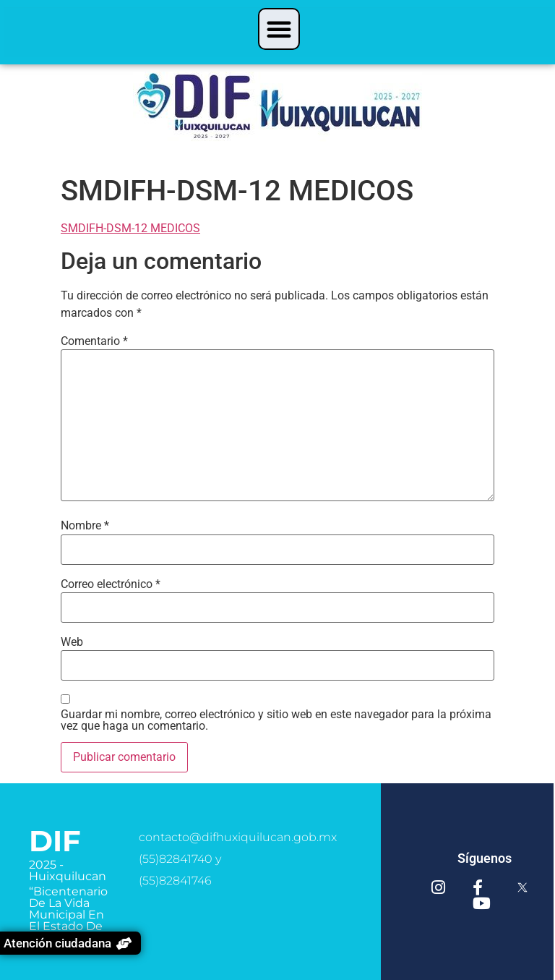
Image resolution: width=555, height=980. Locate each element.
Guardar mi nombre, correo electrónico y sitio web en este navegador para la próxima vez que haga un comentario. (276, 720)
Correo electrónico (111, 584)
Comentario (94, 341)
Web (72, 642)
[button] (279, 29)
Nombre (85, 526)
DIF (55, 841)
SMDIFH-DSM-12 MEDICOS (130, 228)
